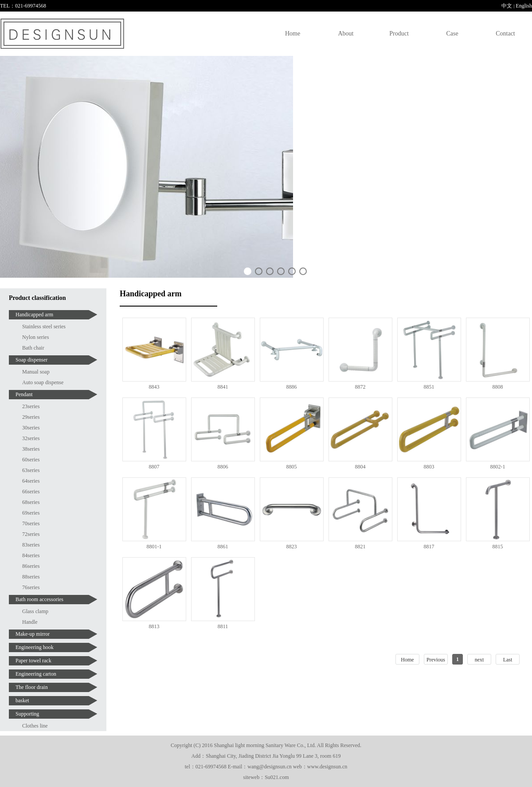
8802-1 (498, 467)
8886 (292, 387)
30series (31, 428)
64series (31, 481)
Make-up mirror (33, 634)
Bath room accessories (39, 599)
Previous (436, 660)
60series (31, 460)
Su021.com (277, 777)
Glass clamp (35, 611)
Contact (505, 33)
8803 (429, 467)
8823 (292, 547)
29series (31, 417)
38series (31, 449)
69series (31, 513)
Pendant (24, 394)
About (346, 33)
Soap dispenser (31, 360)
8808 (498, 387)
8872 (360, 387)
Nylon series (35, 337)
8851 (429, 387)
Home (293, 33)
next (479, 660)
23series (31, 406)
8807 (154, 467)
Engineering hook (35, 647)
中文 (507, 6)
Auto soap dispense (43, 382)
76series (31, 587)
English (524, 6)
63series (31, 470)
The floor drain (32, 687)
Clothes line (35, 726)
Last (508, 660)
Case (452, 33)
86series (31, 566)
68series (31, 502)
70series (31, 523)
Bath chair (33, 348)
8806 (223, 467)
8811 (223, 626)
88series (31, 577)
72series (31, 534)
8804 (360, 467)
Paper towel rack (33, 661)
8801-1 (154, 547)
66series (31, 492)
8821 (360, 547)
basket (22, 700)
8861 (223, 547)
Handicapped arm (34, 315)
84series (31, 555)
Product (399, 33)
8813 (154, 626)
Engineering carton (36, 674)
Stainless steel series (44, 327)
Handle (30, 622)
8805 (292, 467)
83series (31, 545)
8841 (223, 387)
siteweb (252, 777)
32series (31, 438)
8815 (498, 547)
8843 (154, 387)
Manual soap (36, 372)
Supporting (27, 714)
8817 (429, 547)
